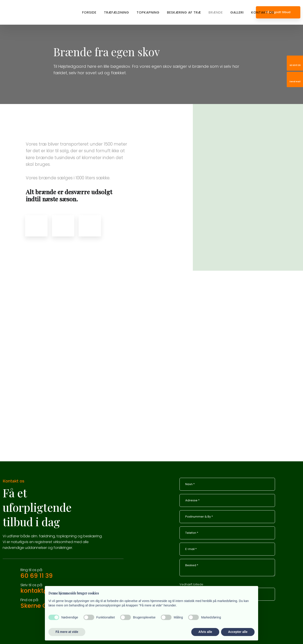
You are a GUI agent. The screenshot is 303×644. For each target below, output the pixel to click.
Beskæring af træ (184, 12)
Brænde (216, 12)
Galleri (237, 12)
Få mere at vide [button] (67, 632)
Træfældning (117, 12)
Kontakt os (263, 12)
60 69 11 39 (37, 576)
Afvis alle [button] (205, 632)
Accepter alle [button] (238, 632)
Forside (89, 12)
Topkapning (148, 12)
